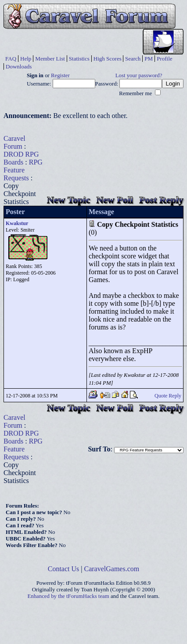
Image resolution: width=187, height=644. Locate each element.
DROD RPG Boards (21, 158)
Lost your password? (139, 75)
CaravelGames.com (112, 569)
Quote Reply (168, 396)
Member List (50, 59)
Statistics (79, 59)
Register (60, 75)
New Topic (68, 200)
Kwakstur (17, 223)
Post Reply (161, 200)
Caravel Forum (14, 142)
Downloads (19, 66)
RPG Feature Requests (23, 170)
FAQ (11, 59)
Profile (164, 59)
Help (26, 59)
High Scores (108, 59)
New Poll (115, 200)
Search (133, 59)
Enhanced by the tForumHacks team (68, 596)
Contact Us (64, 569)
